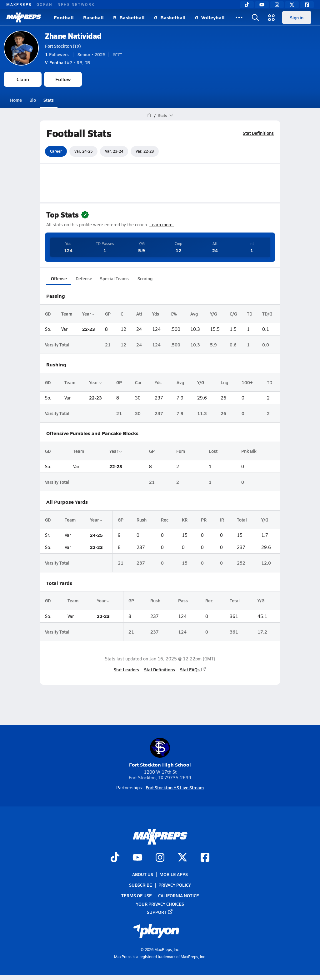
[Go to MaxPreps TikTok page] (115, 858)
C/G (233, 314)
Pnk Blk (249, 451)
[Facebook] (307, 5)
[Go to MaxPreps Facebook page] (205, 858)
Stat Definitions (258, 133)
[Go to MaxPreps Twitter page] (182, 858)
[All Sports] (239, 17)
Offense (59, 278)
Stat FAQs (193, 669)
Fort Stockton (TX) (63, 46)
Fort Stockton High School (160, 753)
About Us (143, 874)
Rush (142, 520)
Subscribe (141, 885)
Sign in (297, 17)
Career (56, 151)
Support (160, 912)
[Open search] (255, 17)
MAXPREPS (19, 4)
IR (222, 520)
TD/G (267, 314)
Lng (224, 382)
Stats (49, 100)
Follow (63, 79)
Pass (183, 600)
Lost (213, 451)
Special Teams (114, 278)
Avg (194, 314)
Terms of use (137, 895)
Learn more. (162, 225)
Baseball (93, 17)
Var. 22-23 (145, 151)
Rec (165, 520)
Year (88, 314)
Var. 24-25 (83, 151)
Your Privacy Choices (160, 904)
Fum (181, 451)
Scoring (145, 278)
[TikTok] (247, 5)
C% (174, 314)
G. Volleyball (210, 17)
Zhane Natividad (73, 36)
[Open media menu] (272, 17)
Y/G (213, 314)
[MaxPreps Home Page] (149, 115)
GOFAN (45, 4)
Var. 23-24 (114, 151)
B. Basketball (129, 17)
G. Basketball (170, 17)
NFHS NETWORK (76, 4)
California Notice (179, 895)
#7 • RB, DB (67, 62)
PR (204, 520)
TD (250, 314)
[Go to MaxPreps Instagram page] (160, 858)
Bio (33, 100)
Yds (156, 314)
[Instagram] (277, 5)
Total (242, 520)
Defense (84, 278)
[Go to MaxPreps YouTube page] (137, 858)
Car (138, 382)
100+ (247, 382)
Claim (23, 79)
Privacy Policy (175, 885)
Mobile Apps (174, 874)
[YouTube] (262, 5)
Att (139, 314)
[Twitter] (292, 5)
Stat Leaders (126, 669)
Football (64, 17)
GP (108, 314)
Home (16, 100)
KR (185, 520)
